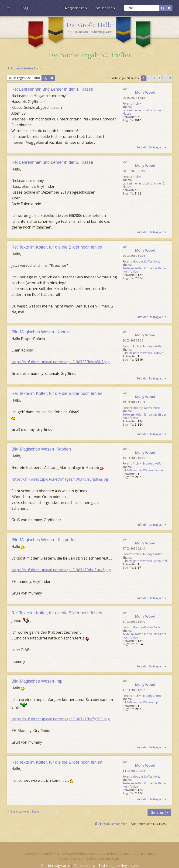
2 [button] (149, 78)
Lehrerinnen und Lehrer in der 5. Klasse (144, 185)
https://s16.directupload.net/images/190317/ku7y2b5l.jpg (61, 719)
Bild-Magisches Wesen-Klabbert (143, 470)
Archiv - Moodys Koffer (148, 346)
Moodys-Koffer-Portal (147, 262)
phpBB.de (150, 854)
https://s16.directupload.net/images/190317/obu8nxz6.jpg (61, 570)
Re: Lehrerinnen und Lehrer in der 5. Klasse (52, 162)
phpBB (44, 854)
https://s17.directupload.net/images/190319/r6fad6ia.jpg (60, 479)
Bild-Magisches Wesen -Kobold (143, 353)
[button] (170, 78)
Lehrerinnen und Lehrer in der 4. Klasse (144, 112)
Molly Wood (145, 92)
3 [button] (154, 78)
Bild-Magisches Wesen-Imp (140, 702)
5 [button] (165, 78)
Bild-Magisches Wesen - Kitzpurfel (145, 561)
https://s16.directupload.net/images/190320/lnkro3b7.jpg (61, 362)
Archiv (137, 104)
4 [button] (159, 78)
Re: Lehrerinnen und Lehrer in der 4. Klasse (52, 89)
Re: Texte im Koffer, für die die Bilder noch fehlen (57, 247)
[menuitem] (24, 8)
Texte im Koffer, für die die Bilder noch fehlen (144, 270)
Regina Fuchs (110, 858)
